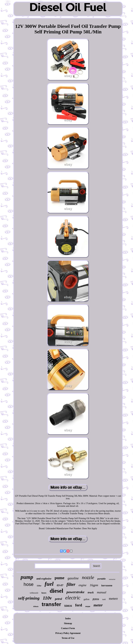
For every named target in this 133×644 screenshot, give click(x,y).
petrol (58, 599)
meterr (113, 599)
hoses (44, 593)
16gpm (94, 585)
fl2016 (96, 599)
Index (68, 619)
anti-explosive (44, 579)
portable (102, 579)
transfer (51, 604)
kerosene (107, 586)
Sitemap (68, 623)
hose (29, 584)
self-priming (29, 598)
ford (79, 605)
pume (59, 578)
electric (73, 598)
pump (27, 577)
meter (98, 605)
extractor (112, 579)
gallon (86, 599)
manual (102, 592)
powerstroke (75, 592)
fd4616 (68, 606)
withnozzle (34, 593)
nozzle (88, 577)
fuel (49, 584)
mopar (88, 606)
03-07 (60, 585)
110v (47, 598)
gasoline (73, 578)
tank (104, 599)
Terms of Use (68, 638)
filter (71, 584)
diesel (56, 591)
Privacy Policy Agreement (68, 633)
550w (39, 586)
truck (91, 592)
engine (82, 585)
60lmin (36, 606)
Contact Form (68, 628)
